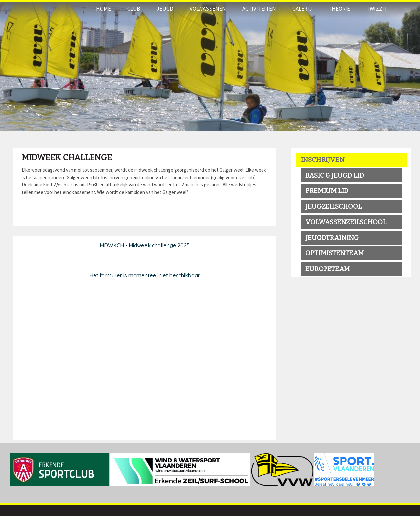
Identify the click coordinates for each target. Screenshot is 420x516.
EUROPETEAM (328, 269)
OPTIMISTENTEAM (335, 253)
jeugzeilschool (334, 206)
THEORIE (339, 9)
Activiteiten (259, 9)
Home (104, 9)
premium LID (327, 191)
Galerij (302, 9)
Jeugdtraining (332, 238)
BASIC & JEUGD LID (335, 175)
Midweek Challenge (67, 158)
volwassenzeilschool (346, 222)
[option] (210, 66)
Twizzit (377, 9)
